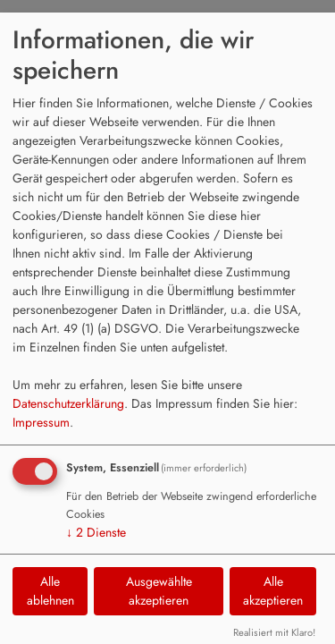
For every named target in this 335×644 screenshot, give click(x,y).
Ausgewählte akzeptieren (159, 591)
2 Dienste (96, 532)
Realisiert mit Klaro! (274, 632)
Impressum (41, 422)
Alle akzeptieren (273, 591)
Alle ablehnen (50, 591)
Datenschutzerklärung (68, 403)
